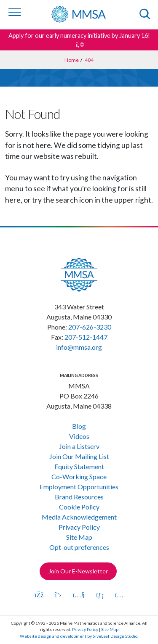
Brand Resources (79, 497)
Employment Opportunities (79, 487)
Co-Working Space (79, 476)
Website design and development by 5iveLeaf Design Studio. (79, 636)
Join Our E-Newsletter (78, 571)
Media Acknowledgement (79, 517)
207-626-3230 (90, 327)
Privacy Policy (79, 527)
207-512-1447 (86, 337)
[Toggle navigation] (15, 12)
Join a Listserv (79, 446)
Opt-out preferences (79, 547)
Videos (79, 436)
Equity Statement (79, 466)
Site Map (79, 537)
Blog (79, 426)
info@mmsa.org (79, 347)
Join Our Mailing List (79, 456)
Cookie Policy (79, 507)
